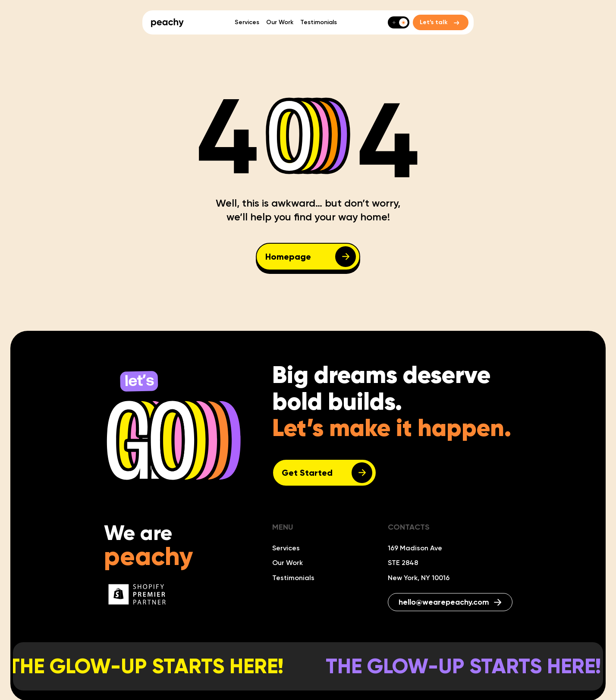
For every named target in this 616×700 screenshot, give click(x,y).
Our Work (280, 22)
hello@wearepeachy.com (450, 602)
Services (247, 22)
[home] (167, 23)
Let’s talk (434, 22)
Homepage (288, 257)
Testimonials (319, 22)
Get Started (307, 473)
